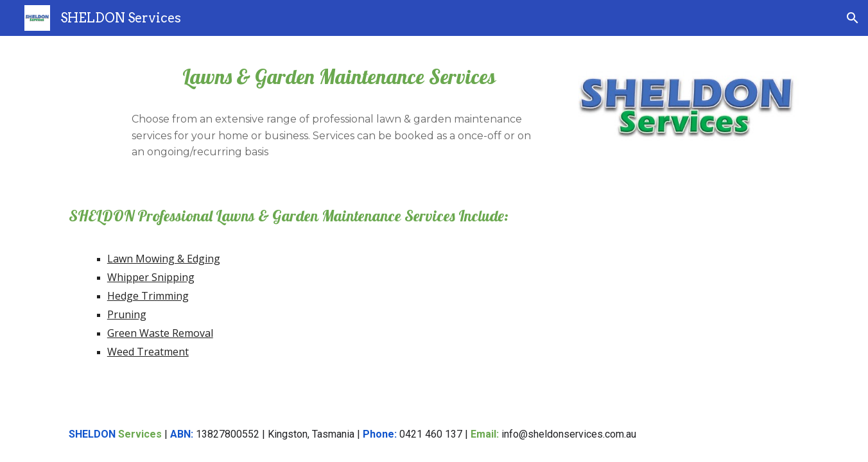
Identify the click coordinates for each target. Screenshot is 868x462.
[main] (339, 77)
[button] (853, 18)
